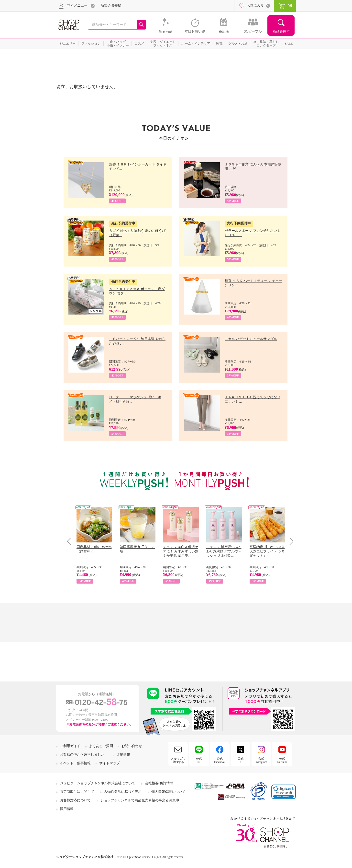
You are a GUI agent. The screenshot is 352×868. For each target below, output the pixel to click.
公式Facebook (220, 760)
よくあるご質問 (101, 746)
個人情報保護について (168, 792)
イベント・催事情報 (75, 763)
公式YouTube (282, 760)
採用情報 (67, 809)
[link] (284, 792)
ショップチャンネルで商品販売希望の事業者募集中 (140, 800)
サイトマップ (110, 763)
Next (290, 541)
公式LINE (199, 760)
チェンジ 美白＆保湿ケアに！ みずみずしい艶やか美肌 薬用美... (181, 551)
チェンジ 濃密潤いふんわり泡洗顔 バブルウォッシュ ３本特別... (224, 551)
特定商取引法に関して (77, 792)
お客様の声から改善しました (82, 755)
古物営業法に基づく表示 (123, 792)
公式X (241, 760)
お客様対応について (75, 800)
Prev (71, 541)
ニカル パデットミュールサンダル (251, 339)
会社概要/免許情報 (159, 783)
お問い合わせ (132, 746)
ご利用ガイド (70, 746)
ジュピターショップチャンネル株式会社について (98, 783)
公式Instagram (261, 760)
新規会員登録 (111, 6)
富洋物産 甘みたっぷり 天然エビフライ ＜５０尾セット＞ (267, 551)
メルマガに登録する (178, 760)
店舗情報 (123, 755)
